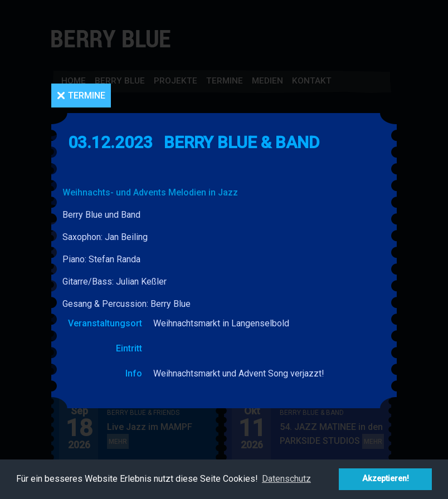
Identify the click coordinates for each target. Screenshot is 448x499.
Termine (87, 96)
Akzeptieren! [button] (386, 479)
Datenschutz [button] (286, 479)
